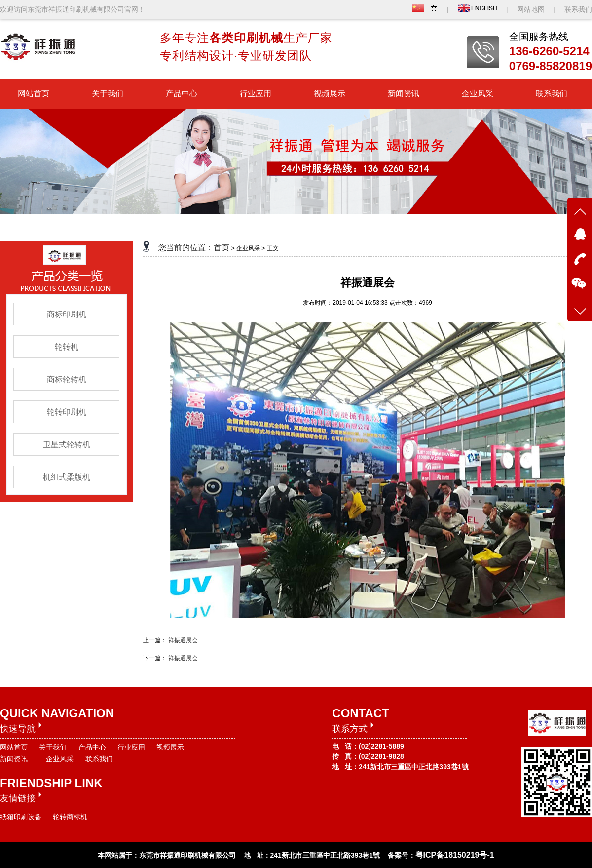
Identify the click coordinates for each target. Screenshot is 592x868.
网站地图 (532, 9)
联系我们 (578, 9)
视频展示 (170, 747)
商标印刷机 (67, 314)
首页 (222, 248)
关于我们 (53, 747)
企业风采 (60, 759)
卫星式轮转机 (67, 445)
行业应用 (131, 747)
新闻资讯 (14, 759)
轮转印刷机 (67, 412)
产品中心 (92, 747)
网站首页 (14, 747)
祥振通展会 (183, 640)
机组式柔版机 (67, 477)
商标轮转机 (67, 379)
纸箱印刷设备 (21, 817)
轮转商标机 (70, 817)
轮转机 (67, 347)
